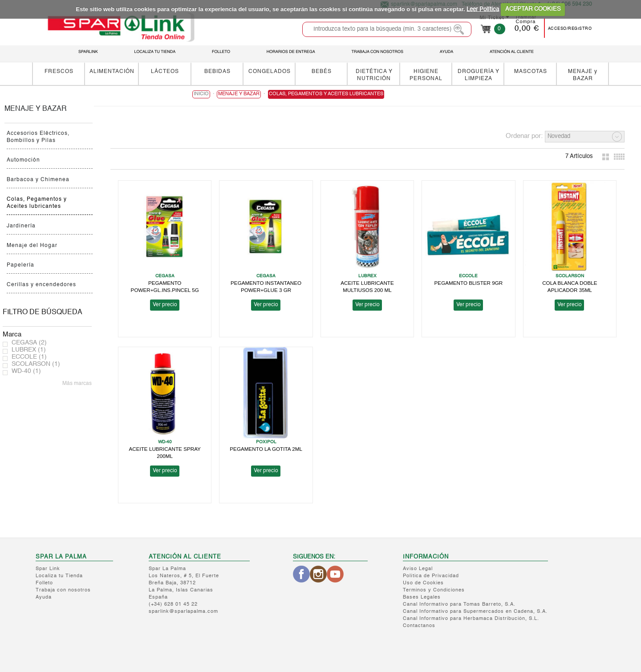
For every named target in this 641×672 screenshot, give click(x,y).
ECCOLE (29, 357)
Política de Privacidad (431, 576)
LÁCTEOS (165, 71)
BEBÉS (322, 71)
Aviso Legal (418, 569)
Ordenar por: (524, 136)
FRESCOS (59, 71)
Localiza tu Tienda (59, 576)
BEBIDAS (217, 71)
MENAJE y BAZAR (583, 75)
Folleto (44, 583)
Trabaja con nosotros (63, 590)
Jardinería (21, 226)
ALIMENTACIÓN (112, 71)
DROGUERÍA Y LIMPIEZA (479, 75)
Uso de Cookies (423, 583)
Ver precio (165, 305)
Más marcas (77, 384)
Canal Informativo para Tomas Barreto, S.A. (459, 605)
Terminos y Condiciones (434, 590)
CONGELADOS (270, 71)
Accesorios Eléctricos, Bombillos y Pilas (38, 137)
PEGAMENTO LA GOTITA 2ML (266, 449)
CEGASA (29, 343)
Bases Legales (422, 597)
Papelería (20, 265)
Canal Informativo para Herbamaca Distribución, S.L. (471, 619)
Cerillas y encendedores (41, 285)
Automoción (23, 160)
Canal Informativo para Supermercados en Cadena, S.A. (475, 612)
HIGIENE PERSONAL (426, 75)
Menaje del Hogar (32, 246)
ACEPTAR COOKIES (533, 9)
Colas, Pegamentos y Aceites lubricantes (37, 203)
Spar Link (48, 569)
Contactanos (419, 626)
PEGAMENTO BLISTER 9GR (469, 283)
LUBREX (29, 350)
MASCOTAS (531, 71)
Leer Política (483, 9)
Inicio (201, 94)
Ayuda (44, 597)
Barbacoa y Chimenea (38, 180)
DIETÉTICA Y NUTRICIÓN (374, 75)
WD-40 (26, 371)
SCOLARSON (36, 364)
